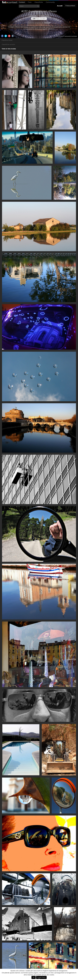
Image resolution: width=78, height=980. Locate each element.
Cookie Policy (41, 977)
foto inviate (39, 19)
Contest (22, 2)
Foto (30, 2)
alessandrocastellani (71, 36)
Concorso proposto (34, 23)
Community (50, 2)
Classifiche (39, 2)
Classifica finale (7, 40)
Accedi (60, 6)
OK (34, 977)
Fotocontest (10, 2)
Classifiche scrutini (8, 45)
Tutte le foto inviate (9, 49)
